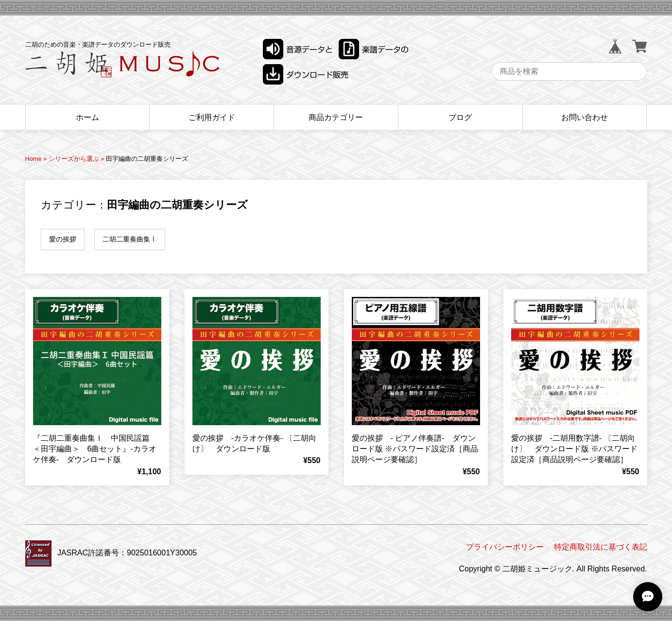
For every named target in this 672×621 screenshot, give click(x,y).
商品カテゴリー (336, 117)
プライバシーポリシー (505, 547)
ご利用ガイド (212, 117)
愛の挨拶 (63, 239)
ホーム (87, 117)
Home (34, 159)
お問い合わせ (585, 117)
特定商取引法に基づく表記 (601, 547)
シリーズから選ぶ (74, 159)
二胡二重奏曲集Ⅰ (130, 239)
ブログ (460, 117)
